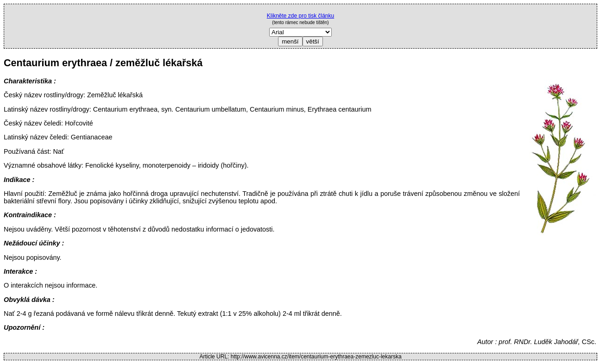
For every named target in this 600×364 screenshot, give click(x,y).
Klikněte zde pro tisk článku (300, 16)
